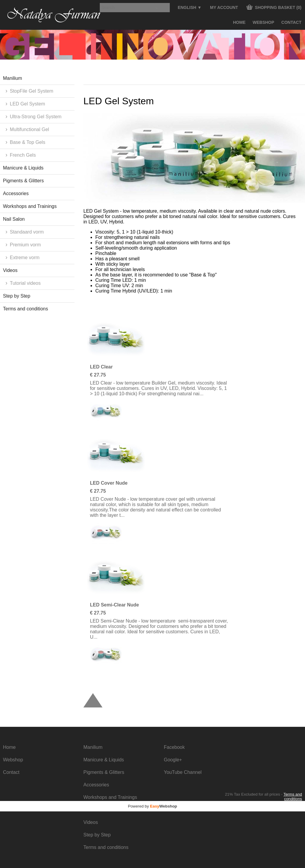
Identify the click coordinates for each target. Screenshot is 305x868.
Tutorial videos (25, 283)
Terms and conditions (25, 309)
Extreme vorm (25, 258)
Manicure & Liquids (23, 168)
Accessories (16, 193)
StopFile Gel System (32, 91)
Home (239, 22)
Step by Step (17, 296)
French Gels (23, 155)
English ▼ (190, 7)
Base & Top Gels (28, 142)
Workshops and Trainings (30, 206)
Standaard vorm (27, 232)
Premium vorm (25, 245)
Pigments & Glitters (23, 181)
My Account (224, 7)
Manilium (13, 78)
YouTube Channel (183, 772)
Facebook (174, 747)
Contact (291, 22)
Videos (10, 270)
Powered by (153, 806)
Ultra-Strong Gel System (36, 117)
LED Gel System (27, 104)
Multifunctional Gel (29, 129)
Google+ (173, 760)
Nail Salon (14, 219)
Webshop (263, 22)
